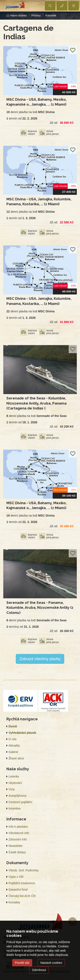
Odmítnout (39, 970)
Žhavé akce (16, 758)
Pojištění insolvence (22, 883)
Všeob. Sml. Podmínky (24, 870)
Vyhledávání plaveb (22, 733)
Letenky (14, 776)
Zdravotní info (18, 839)
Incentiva (15, 808)
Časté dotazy (17, 852)
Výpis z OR (16, 877)
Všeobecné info (19, 833)
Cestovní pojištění (20, 802)
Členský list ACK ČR (22, 896)
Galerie (13, 752)
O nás (12, 739)
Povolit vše (22, 963)
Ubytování (15, 783)
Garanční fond (18, 890)
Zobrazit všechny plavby (40, 659)
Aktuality (14, 746)
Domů (13, 726)
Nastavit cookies (51, 963)
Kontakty (14, 902)
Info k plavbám (18, 827)
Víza (12, 789)
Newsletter (16, 846)
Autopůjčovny (17, 796)
